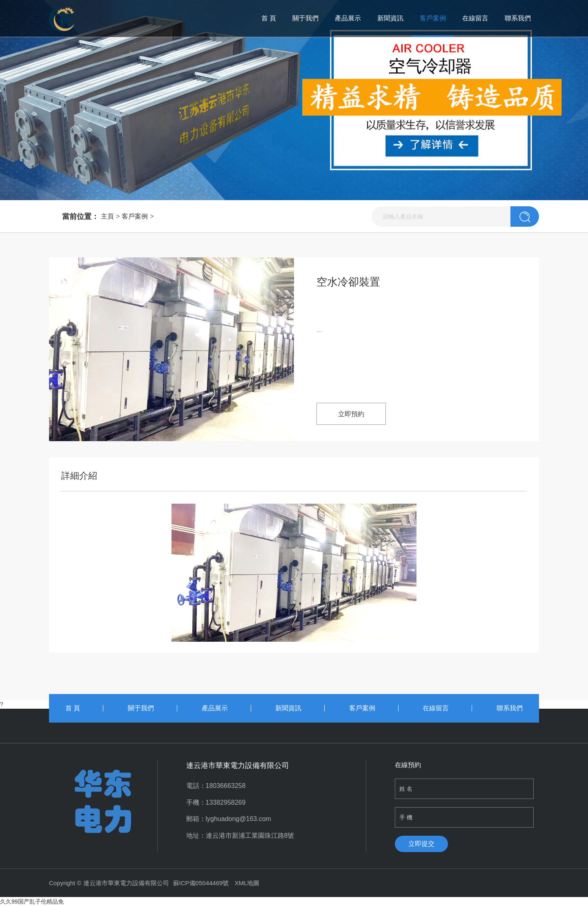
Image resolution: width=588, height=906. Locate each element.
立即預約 (351, 414)
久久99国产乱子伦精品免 (32, 902)
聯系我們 (518, 18)
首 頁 (269, 18)
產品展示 (348, 18)
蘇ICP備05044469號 (201, 883)
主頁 (107, 216)
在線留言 (475, 18)
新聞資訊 (390, 18)
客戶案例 (433, 18)
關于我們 (305, 18)
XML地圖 (247, 883)
